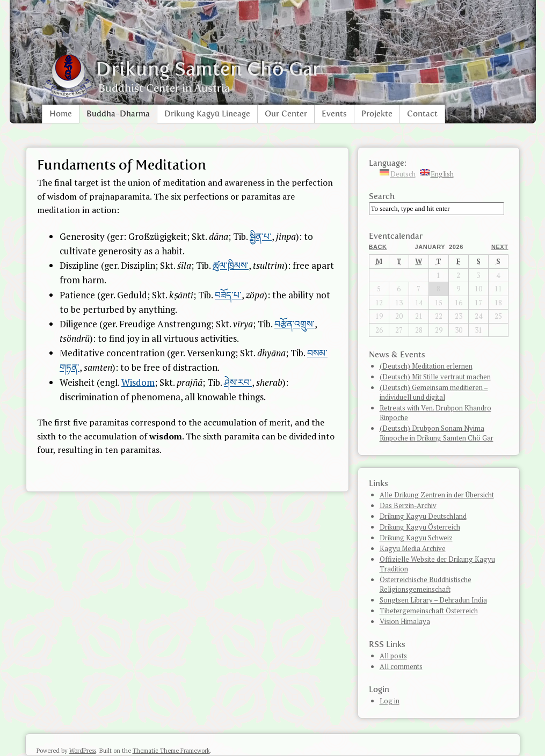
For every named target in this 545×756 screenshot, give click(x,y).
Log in (390, 701)
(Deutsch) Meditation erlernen (426, 366)
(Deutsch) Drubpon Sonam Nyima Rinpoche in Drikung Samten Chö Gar (437, 433)
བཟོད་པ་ (228, 295)
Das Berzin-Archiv (408, 505)
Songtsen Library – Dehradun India (433, 600)
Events (334, 114)
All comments (401, 666)
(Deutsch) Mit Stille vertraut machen (435, 377)
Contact (422, 114)
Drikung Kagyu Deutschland (423, 516)
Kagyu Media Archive (413, 548)
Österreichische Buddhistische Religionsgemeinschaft (426, 584)
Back (378, 247)
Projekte (377, 114)
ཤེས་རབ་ (238, 382)
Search (382, 196)
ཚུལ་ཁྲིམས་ (231, 265)
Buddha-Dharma (118, 114)
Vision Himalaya (405, 621)
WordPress (83, 751)
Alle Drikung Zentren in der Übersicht (437, 495)
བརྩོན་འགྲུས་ (295, 324)
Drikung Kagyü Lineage (207, 114)
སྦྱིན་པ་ (261, 236)
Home (61, 114)
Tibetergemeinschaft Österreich (429, 611)
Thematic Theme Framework (171, 751)
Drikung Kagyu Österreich (420, 527)
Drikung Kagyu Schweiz (416, 538)
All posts (393, 656)
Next (500, 247)
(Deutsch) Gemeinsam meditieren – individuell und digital (434, 392)
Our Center (286, 114)
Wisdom (138, 382)
